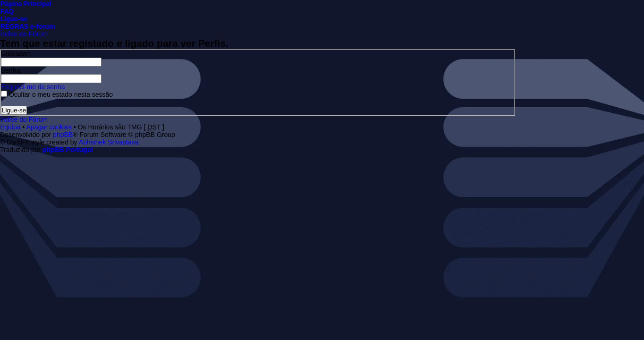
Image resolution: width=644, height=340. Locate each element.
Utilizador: (16, 54)
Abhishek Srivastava (109, 142)
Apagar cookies (49, 127)
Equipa (10, 127)
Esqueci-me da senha (33, 87)
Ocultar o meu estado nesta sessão (57, 94)
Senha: (11, 70)
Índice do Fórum (24, 34)
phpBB (63, 135)
